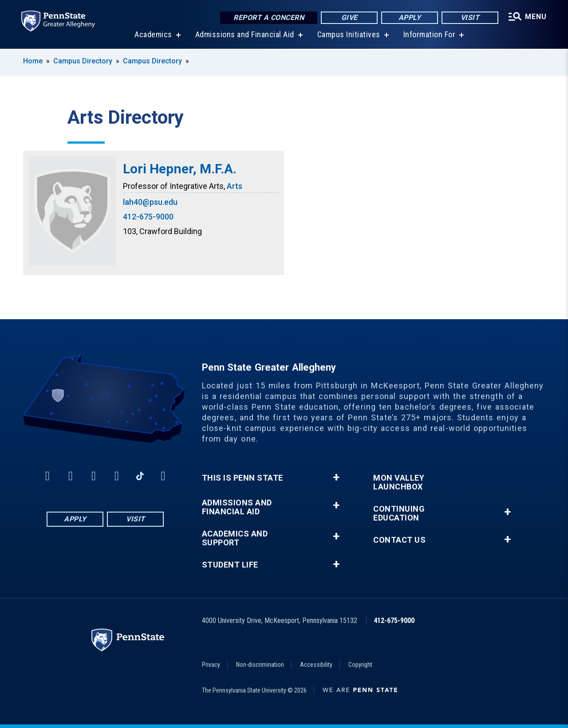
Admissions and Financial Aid (245, 35)
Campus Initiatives (349, 35)
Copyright (360, 665)
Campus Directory (83, 61)
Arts (235, 186)
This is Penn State (243, 478)
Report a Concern (269, 18)
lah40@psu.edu (150, 202)
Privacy (211, 665)
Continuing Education (399, 513)
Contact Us (399, 540)
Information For (430, 35)
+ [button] (336, 478)
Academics (153, 35)
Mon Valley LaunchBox (399, 482)
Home (33, 61)
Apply (410, 18)
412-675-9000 (148, 217)
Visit (470, 18)
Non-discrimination (260, 665)
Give (349, 18)
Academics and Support (235, 538)
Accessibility (316, 665)
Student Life (230, 565)
